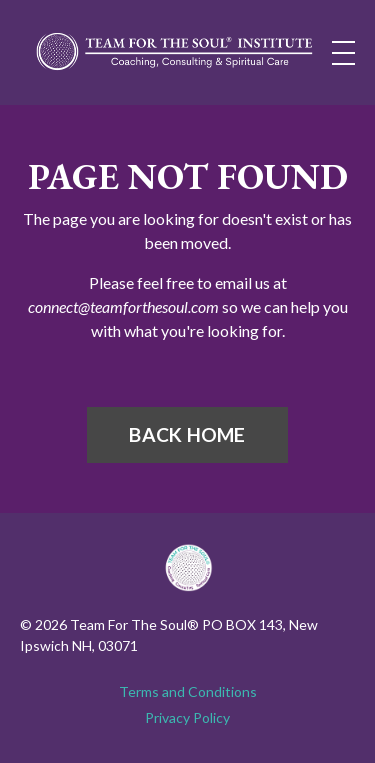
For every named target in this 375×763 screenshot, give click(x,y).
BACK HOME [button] (187, 434)
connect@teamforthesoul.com (123, 306)
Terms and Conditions (188, 691)
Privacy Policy (187, 717)
